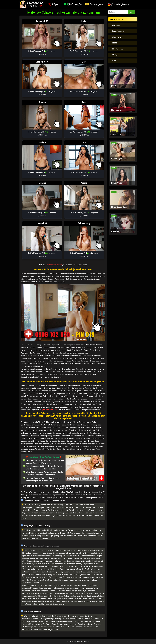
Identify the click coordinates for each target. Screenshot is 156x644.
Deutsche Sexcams (120, 4)
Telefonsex (56, 4)
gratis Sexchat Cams (50, 410)
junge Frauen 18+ (119, 31)
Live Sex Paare (118, 49)
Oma (114, 61)
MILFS (115, 43)
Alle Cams (116, 25)
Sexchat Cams (97, 4)
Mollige (115, 55)
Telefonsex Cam (75, 4)
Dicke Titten (117, 37)
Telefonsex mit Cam (54, 265)
